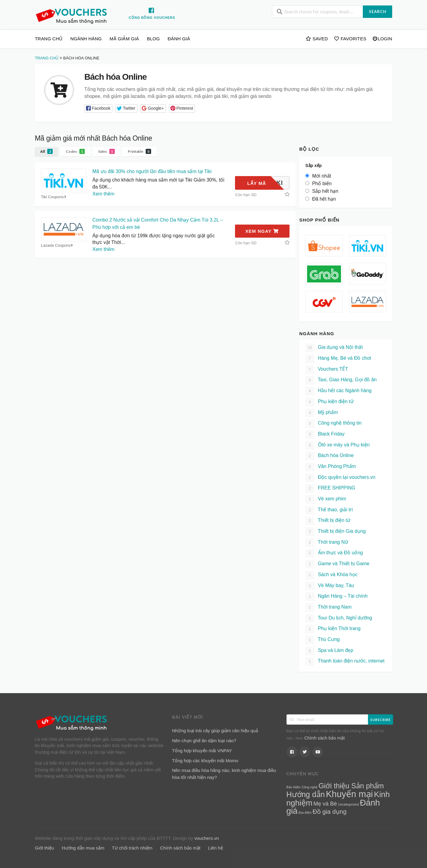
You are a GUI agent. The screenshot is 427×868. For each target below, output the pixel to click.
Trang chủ (49, 39)
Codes (75, 151)
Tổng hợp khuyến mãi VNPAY (202, 751)
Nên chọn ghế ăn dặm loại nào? (204, 741)
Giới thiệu (45, 848)
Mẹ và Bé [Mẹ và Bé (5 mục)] (325, 804)
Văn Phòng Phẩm (331, 467)
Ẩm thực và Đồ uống (334, 553)
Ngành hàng (86, 39)
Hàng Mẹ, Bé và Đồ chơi (338, 359)
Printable (139, 151)
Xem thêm (103, 194)
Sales (106, 151)
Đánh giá (179, 39)
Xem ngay (262, 231)
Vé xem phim (326, 499)
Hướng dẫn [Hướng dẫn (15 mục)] (306, 794)
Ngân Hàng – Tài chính (336, 597)
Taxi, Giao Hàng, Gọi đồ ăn (341, 380)
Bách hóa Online (329, 456)
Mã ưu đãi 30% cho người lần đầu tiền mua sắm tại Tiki (152, 171)
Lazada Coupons (58, 245)
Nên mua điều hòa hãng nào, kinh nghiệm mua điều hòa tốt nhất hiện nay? (224, 774)
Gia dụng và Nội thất (334, 348)
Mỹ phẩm (321, 413)
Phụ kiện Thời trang (333, 629)
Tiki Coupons (54, 197)
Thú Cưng (323, 640)
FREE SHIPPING (330, 488)
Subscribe (381, 720)
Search (378, 12)
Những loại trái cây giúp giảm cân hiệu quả (215, 731)
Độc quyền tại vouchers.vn (340, 478)
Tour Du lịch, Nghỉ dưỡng (339, 618)
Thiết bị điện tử (328, 521)
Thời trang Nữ (327, 543)
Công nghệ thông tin (333, 424)
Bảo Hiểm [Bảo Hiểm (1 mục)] (294, 787)
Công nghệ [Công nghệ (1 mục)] (309, 787)
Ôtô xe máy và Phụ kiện (338, 445)
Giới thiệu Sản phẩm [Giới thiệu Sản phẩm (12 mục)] (351, 786)
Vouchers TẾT (327, 370)
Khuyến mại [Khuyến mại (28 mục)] (349, 794)
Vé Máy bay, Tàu (330, 586)
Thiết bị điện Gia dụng (335, 532)
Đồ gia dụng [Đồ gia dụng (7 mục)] (329, 812)
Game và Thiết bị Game (337, 564)
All (46, 151)
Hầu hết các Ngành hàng (338, 391)
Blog (153, 39)
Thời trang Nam (328, 608)
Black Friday (325, 434)
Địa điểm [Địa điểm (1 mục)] (305, 813)
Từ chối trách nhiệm (132, 848)
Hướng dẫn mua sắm (83, 848)
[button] (99, 108)
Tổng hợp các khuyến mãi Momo (205, 761)
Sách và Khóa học (331, 575)
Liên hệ (215, 848)
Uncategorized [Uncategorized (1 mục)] (348, 804)
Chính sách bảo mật (325, 738)
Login (382, 38)
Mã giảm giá (124, 39)
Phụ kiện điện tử (329, 402)
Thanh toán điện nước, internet (345, 661)
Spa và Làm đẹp (329, 651)
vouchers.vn (207, 838)
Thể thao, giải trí (329, 510)
